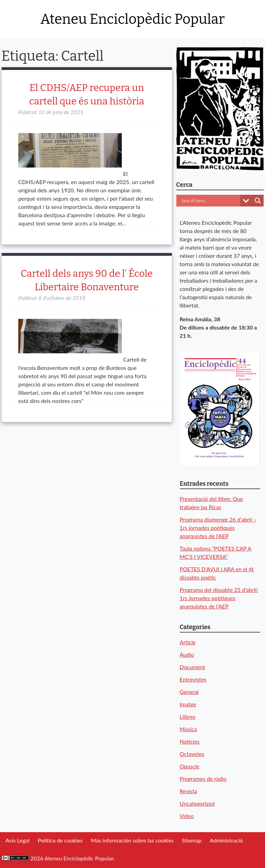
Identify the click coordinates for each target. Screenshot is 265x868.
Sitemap (192, 840)
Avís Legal (17, 840)
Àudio (187, 654)
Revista (189, 791)
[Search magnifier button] (258, 201)
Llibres (188, 716)
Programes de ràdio (203, 779)
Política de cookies (60, 840)
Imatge (188, 704)
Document (193, 667)
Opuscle (190, 766)
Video (187, 816)
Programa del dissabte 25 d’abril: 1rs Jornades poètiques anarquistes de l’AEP (219, 598)
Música (188, 729)
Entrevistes (193, 679)
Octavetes (192, 754)
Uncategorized (197, 803)
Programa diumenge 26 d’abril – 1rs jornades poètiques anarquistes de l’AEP (218, 528)
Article (188, 642)
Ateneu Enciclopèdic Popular (132, 19)
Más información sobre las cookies (132, 840)
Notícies (190, 741)
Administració (226, 840)
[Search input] (210, 201)
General (189, 692)
